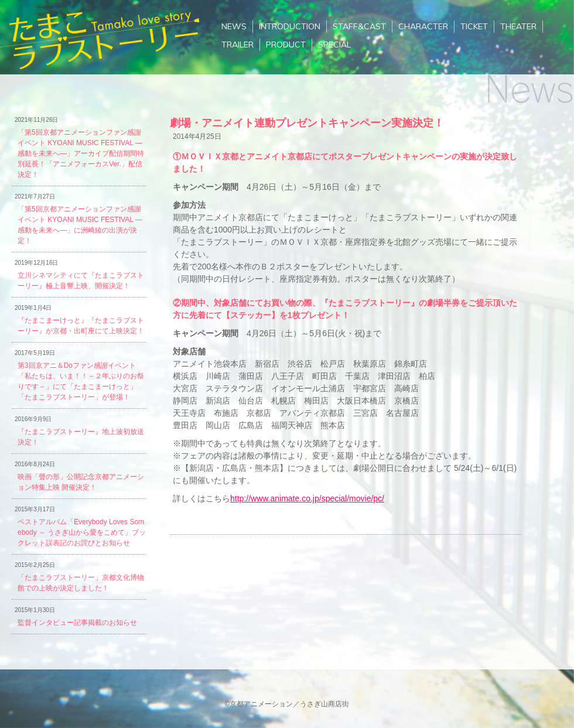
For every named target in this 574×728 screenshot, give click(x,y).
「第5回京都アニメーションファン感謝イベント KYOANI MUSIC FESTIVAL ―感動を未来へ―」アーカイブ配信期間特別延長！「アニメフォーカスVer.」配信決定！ (81, 153)
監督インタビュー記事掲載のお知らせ (77, 623)
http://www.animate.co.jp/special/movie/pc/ (307, 498)
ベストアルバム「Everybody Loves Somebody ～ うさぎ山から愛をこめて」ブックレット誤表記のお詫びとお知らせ (82, 532)
